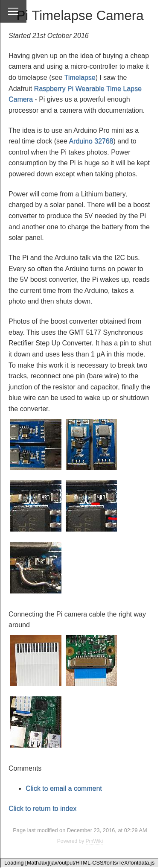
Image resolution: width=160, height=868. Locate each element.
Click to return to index (42, 808)
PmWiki (95, 841)
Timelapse (80, 77)
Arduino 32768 (91, 141)
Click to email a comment (64, 788)
